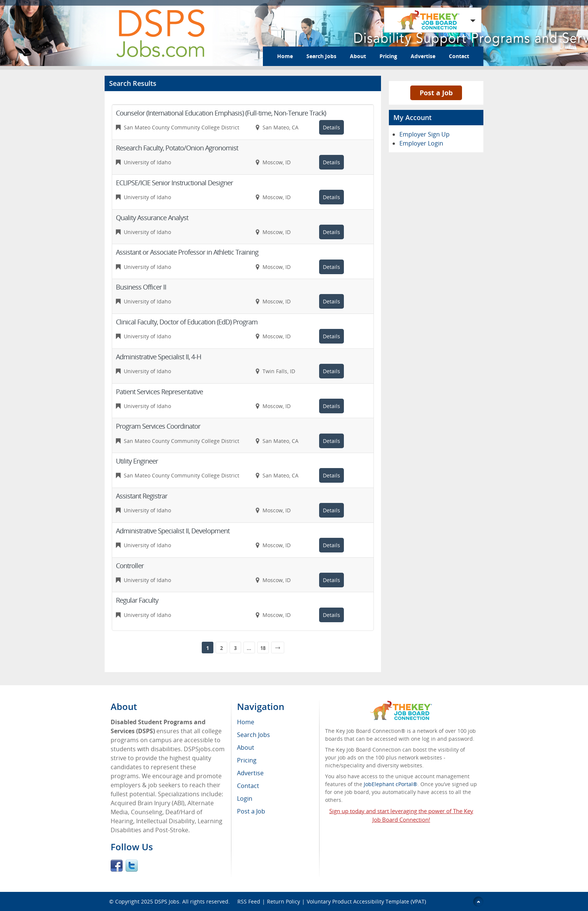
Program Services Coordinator (158, 426)
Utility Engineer (137, 461)
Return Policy (283, 901)
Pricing (388, 56)
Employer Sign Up (424, 134)
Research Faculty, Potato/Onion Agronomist (177, 148)
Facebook (117, 866)
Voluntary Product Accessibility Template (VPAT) (366, 901)
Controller (130, 566)
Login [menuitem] (245, 798)
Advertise (423, 56)
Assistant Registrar (142, 496)
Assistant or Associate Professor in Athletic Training (187, 252)
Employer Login (421, 143)
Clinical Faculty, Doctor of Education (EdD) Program (187, 322)
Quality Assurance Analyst (152, 218)
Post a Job (436, 93)
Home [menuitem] (246, 722)
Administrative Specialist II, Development (173, 531)
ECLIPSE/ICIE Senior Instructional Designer (174, 183)
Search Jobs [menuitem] (253, 735)
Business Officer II (141, 287)
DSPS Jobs (167, 901)
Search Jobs (321, 56)
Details (331, 127)
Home (285, 56)
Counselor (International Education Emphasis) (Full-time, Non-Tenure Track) (221, 113)
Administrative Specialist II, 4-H (158, 357)
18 (263, 648)
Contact (459, 56)
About (358, 56)
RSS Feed (249, 901)
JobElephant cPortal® (391, 784)
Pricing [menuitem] (247, 760)
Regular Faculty (137, 600)
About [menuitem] (246, 747)
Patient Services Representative (159, 392)
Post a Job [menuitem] (251, 811)
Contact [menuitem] (248, 786)
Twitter (132, 866)
